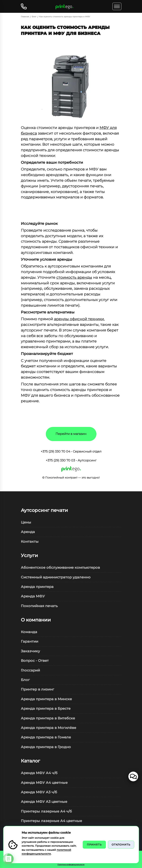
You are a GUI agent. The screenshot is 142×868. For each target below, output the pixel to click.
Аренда (28, 532)
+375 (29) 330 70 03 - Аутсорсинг (71, 460)
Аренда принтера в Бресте (46, 708)
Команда (29, 632)
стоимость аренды (74, 277)
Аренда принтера (37, 587)
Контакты (30, 541)
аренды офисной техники (79, 319)
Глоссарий (30, 670)
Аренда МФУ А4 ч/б (39, 773)
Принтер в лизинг (37, 689)
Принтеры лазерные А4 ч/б (46, 811)
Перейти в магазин (71, 434)
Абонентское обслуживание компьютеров (60, 567)
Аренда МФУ (33, 596)
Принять (94, 845)
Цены (26, 522)
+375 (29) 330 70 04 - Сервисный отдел (71, 451)
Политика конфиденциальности (71, 865)
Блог (25, 680)
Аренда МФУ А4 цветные (44, 783)
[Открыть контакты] (25, 6)
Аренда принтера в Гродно (46, 747)
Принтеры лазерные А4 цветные (51, 821)
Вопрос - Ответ (35, 661)
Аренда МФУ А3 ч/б (39, 792)
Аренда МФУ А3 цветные (44, 802)
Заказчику (30, 651)
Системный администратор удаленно (56, 577)
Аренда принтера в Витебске (48, 718)
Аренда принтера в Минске (46, 699)
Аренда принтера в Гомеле (46, 737)
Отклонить (121, 845)
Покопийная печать (39, 606)
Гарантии (30, 641)
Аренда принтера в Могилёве (49, 728)
